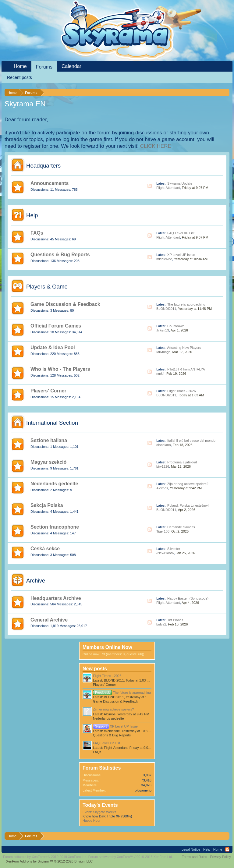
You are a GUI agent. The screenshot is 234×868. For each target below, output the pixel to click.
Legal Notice (191, 849)
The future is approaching (186, 304)
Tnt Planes (175, 620)
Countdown (176, 326)
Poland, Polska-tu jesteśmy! (188, 505)
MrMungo (163, 352)
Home (20, 66)
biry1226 (163, 466)
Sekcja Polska (47, 505)
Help (32, 215)
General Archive (49, 620)
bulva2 (161, 624)
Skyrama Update (180, 183)
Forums (44, 67)
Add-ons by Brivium (50, 861)
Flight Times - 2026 (182, 391)
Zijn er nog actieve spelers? (188, 484)
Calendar (71, 66)
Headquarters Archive (56, 598)
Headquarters (43, 166)
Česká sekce (45, 549)
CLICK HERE (156, 146)
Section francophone (55, 527)
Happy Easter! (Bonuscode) (188, 598)
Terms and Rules (195, 857)
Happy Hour (92, 820)
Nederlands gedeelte (54, 484)
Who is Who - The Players (60, 369)
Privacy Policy (221, 857)
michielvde (164, 259)
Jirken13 (163, 330)
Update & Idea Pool (53, 347)
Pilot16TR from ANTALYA (186, 369)
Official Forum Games (56, 326)
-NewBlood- (165, 553)
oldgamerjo (143, 790)
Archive (36, 581)
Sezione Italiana (49, 440)
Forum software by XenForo (45, 857)
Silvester (174, 549)
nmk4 (160, 374)
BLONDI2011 (166, 309)
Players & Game (47, 287)
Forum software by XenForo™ (131, 857)
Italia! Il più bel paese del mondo (191, 441)
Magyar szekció (48, 462)
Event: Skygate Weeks (99, 812)
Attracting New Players (184, 348)
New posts (95, 669)
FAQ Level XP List (181, 233)
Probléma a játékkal (182, 462)
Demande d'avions (181, 527)
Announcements (50, 183)
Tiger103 (163, 531)
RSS (150, 186)
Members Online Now (107, 647)
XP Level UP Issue (181, 255)
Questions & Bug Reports (60, 255)
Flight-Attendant (168, 188)
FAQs (37, 233)
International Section (52, 423)
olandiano (164, 445)
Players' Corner (48, 391)
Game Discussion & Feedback (65, 304)
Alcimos (162, 488)
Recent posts (19, 77)
